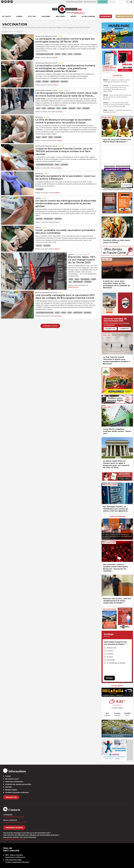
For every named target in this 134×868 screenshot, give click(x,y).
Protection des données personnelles (18, 784)
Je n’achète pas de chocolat (116, 663)
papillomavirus (55, 81)
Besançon (39, 117)
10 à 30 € (110, 651)
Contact (8, 776)
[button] (127, 2)
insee (58, 108)
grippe (64, 54)
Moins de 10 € (111, 648)
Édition (70, 13)
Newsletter (11, 797)
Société (67, 90)
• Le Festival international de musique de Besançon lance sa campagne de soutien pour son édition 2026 (116, 88)
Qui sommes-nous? (12, 779)
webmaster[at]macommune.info (14, 839)
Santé (61, 36)
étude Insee (51, 108)
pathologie (72, 108)
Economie (79, 254)
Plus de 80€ (111, 660)
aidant (71, 279)
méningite (46, 81)
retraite (94, 279)
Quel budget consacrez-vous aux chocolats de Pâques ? (116, 643)
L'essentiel (117, 75)
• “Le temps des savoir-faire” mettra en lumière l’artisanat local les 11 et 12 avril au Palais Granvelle (116, 105)
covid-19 (58, 54)
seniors (44, 137)
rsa (70, 282)
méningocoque (48, 219)
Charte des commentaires (14, 782)
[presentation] (103, 529)
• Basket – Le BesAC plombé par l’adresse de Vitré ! (117, 111)
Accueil (5, 31)
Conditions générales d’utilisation (17, 792)
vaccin (70, 54)
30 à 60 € (110, 654)
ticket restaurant (78, 282)
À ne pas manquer (117, 516)
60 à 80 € (110, 657)
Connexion (124, 329)
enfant (77, 279)
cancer (57, 313)
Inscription (110, 329)
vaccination (78, 54)
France (38, 198)
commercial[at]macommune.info (14, 822)
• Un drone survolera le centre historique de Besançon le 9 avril (116, 81)
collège (38, 81)
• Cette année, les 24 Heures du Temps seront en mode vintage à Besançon (117, 97)
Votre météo (117, 686)
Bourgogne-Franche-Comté (46, 36)
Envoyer (110, 678)
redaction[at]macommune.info (14, 817)
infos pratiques (85, 279)
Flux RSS (8, 787)
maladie (64, 108)
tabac (79, 108)
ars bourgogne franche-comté (45, 54)
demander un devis (14, 828)
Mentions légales (11, 790)
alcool (38, 108)
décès (44, 108)
